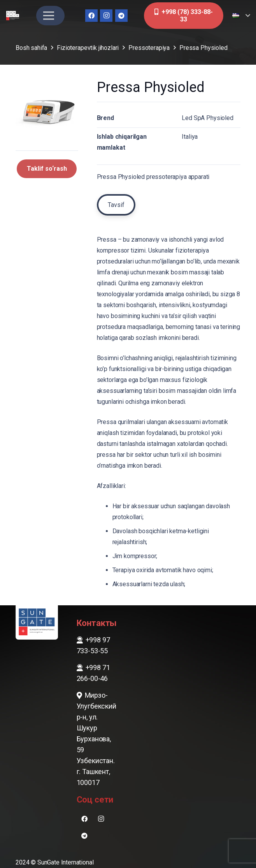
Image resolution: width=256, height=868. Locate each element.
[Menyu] (49, 16)
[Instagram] (106, 16)
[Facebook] (91, 16)
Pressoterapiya (149, 48)
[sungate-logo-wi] (13, 16)
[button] (241, 16)
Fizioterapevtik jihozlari (88, 48)
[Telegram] (121, 16)
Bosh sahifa (31, 48)
